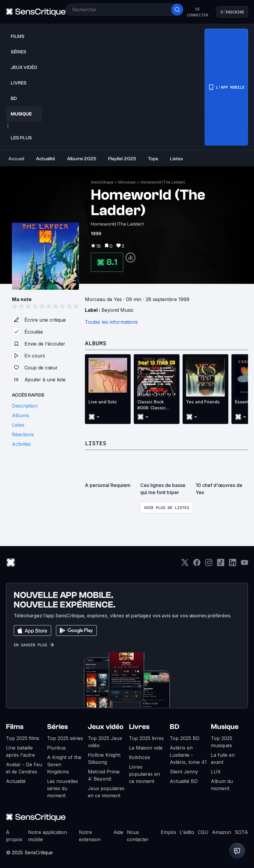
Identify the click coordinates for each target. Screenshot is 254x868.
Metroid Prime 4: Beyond (104, 775)
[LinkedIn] (233, 564)
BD (174, 727)
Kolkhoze (140, 757)
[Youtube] (244, 564)
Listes (96, 443)
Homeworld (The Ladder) (163, 182)
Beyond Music (118, 310)
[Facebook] (197, 564)
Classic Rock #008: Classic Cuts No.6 (151, 405)
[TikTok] (221, 564)
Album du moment (222, 785)
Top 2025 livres (146, 738)
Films (15, 727)
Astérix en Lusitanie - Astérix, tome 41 (188, 755)
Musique (225, 727)
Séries (57, 727)
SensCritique (102, 182)
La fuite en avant (223, 758)
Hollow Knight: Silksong (104, 758)
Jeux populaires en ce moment (106, 792)
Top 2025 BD (185, 738)
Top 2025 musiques (222, 742)
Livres (139, 727)
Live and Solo (103, 402)
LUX (216, 772)
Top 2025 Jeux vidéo (105, 742)
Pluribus (56, 748)
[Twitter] (185, 564)
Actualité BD (184, 781)
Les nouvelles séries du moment (63, 788)
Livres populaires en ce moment (144, 774)
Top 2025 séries (65, 738)
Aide (118, 832)
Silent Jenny (184, 772)
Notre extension (90, 836)
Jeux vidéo (106, 727)
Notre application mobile (47, 836)
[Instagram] (209, 564)
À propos (14, 836)
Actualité (16, 781)
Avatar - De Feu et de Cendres (24, 768)
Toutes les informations (111, 322)
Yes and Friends (203, 402)
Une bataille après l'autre (20, 751)
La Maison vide (146, 748)
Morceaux (127, 182)
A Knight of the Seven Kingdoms (64, 764)
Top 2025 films (23, 738)
